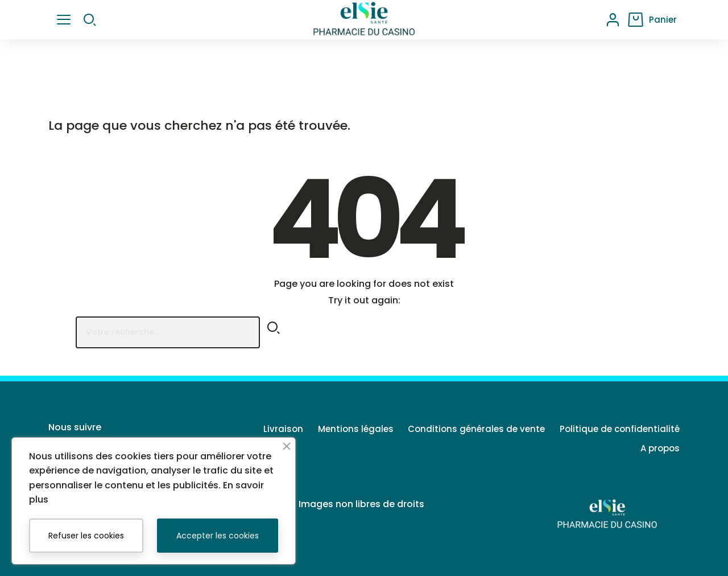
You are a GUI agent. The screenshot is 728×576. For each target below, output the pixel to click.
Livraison (269, 429)
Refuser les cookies (86, 536)
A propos (660, 448)
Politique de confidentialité (620, 429)
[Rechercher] (168, 332)
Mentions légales (346, 429)
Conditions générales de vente (472, 429)
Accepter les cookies (218, 536)
